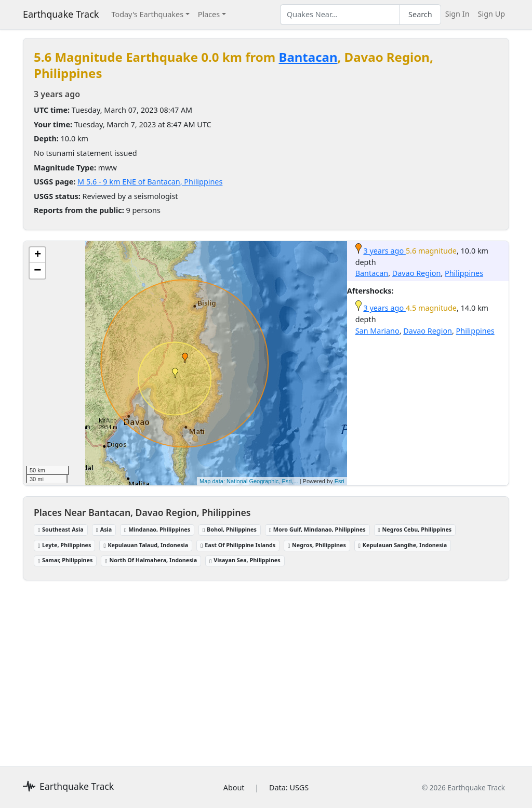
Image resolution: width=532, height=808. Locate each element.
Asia (104, 529)
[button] (185, 358)
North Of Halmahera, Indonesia (151, 560)
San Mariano (377, 331)
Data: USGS (289, 787)
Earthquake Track (61, 14)
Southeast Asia (61, 529)
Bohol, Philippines (230, 529)
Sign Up (491, 14)
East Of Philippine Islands (238, 545)
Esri (340, 481)
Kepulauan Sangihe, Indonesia (403, 545)
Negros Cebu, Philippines (415, 529)
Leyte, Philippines (64, 545)
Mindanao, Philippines (157, 529)
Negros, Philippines (317, 545)
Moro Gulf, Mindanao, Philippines (317, 529)
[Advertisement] (266, 669)
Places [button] (209, 14)
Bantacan (308, 57)
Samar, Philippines (65, 560)
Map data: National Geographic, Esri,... (249, 481)
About (234, 787)
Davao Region (417, 273)
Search (420, 14)
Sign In (457, 14)
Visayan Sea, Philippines (245, 560)
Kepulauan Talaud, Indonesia (146, 545)
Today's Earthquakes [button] (147, 14)
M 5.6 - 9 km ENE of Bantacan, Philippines (150, 182)
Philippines (464, 273)
